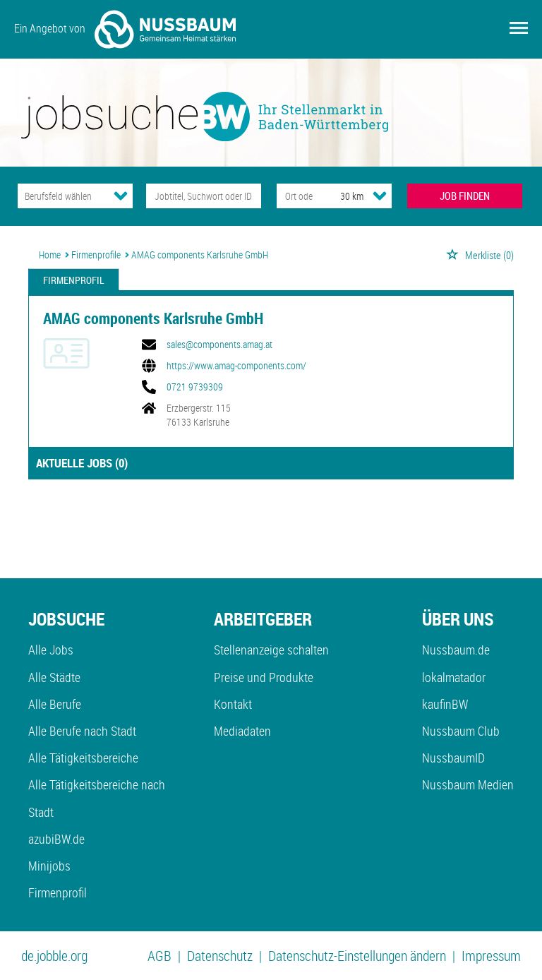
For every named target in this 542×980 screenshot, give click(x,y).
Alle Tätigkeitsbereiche (83, 758)
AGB (159, 956)
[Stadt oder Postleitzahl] (295, 196)
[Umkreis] (339, 196)
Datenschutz (220, 956)
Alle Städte (54, 677)
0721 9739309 (195, 387)
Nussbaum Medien (468, 784)
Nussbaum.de (456, 650)
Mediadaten (242, 731)
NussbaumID (453, 758)
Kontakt (233, 704)
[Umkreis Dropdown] (380, 196)
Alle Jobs (51, 650)
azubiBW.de (56, 839)
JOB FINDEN (465, 196)
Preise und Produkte (264, 677)
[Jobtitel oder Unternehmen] (204, 196)
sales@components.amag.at (219, 345)
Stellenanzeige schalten (271, 650)
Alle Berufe (55, 704)
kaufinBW (445, 704)
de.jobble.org (54, 956)
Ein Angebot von (125, 29)
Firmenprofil (74, 280)
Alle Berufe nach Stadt (82, 731)
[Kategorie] (61, 196)
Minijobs (49, 866)
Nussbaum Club (461, 731)
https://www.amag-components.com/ (236, 366)
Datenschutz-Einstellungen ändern (357, 956)
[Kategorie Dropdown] (121, 196)
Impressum (491, 956)
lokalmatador (454, 677)
